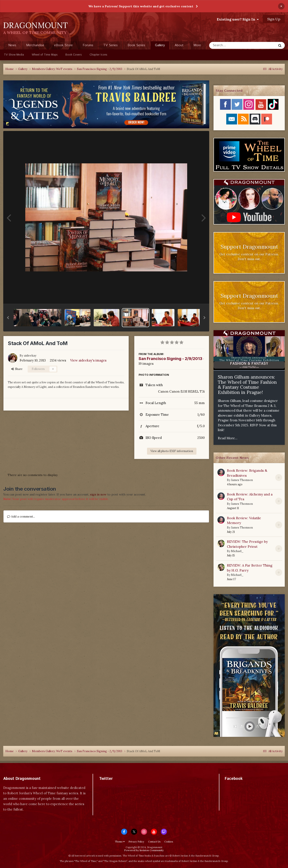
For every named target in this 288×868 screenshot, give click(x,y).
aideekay (30, 355)
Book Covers (74, 55)
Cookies (169, 842)
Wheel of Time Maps (45, 55)
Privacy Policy (136, 842)
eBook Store (63, 45)
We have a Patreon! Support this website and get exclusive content (141, 6)
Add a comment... (21, 516)
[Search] (231, 45)
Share (17, 369)
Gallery (160, 46)
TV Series (110, 45)
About (179, 45)
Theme (120, 842)
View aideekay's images (88, 360)
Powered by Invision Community (144, 850)
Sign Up (274, 19)
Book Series (136, 45)
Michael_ (237, 551)
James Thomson (242, 480)
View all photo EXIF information (172, 451)
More (197, 45)
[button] (8, 318)
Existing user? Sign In (238, 19)
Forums (88, 45)
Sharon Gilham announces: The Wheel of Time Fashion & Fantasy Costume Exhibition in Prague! (247, 385)
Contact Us (154, 842)
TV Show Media (14, 55)
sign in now (98, 494)
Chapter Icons (98, 55)
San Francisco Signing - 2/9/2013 (170, 359)
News (12, 45)
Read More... (228, 438)
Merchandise (35, 45)
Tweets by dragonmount (118, 786)
